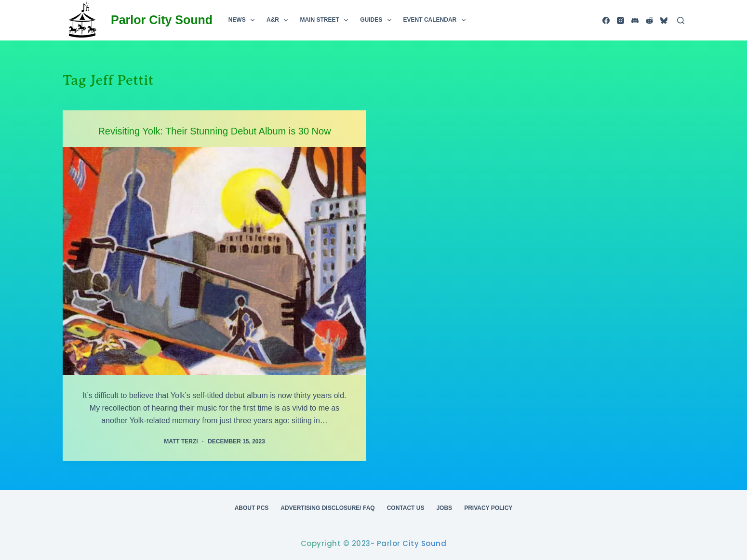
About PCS (252, 508)
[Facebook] (606, 20)
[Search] (681, 20)
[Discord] (635, 20)
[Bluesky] (664, 20)
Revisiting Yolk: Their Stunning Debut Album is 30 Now (214, 131)
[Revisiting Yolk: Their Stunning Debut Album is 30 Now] (214, 261)
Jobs (444, 508)
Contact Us (406, 508)
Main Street (326, 20)
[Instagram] (620, 20)
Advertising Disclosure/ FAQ (327, 508)
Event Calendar (436, 20)
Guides (377, 20)
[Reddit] (649, 20)
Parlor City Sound (162, 20)
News (243, 20)
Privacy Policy (488, 508)
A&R (279, 20)
